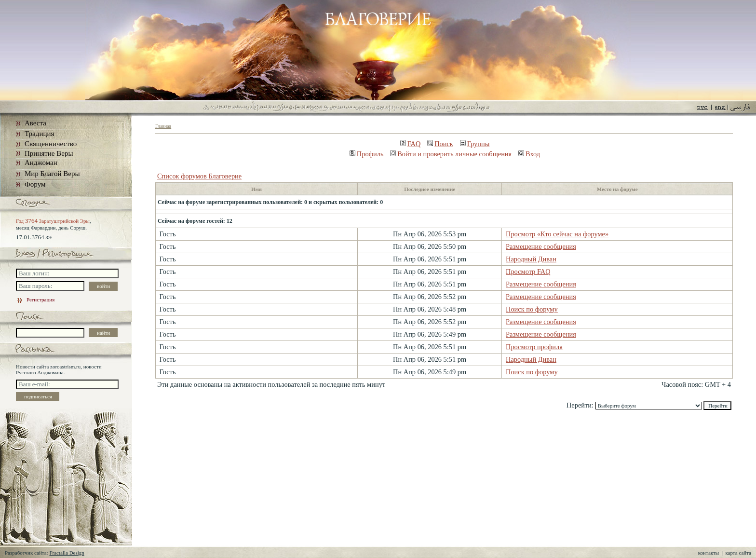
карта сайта (738, 553)
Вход (529, 154)
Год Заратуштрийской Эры (53, 221)
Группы (475, 144)
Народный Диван (531, 259)
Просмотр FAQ (528, 272)
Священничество (51, 144)
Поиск (440, 144)
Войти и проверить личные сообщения (451, 154)
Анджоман (41, 163)
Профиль (367, 154)
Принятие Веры (49, 153)
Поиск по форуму (532, 309)
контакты (709, 553)
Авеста (35, 123)
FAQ (411, 144)
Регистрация (35, 299)
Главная (163, 126)
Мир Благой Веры (52, 174)
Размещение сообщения (541, 246)
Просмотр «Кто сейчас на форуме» (557, 234)
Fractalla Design (67, 553)
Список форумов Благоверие (199, 176)
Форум (35, 184)
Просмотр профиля (534, 347)
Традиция (39, 134)
